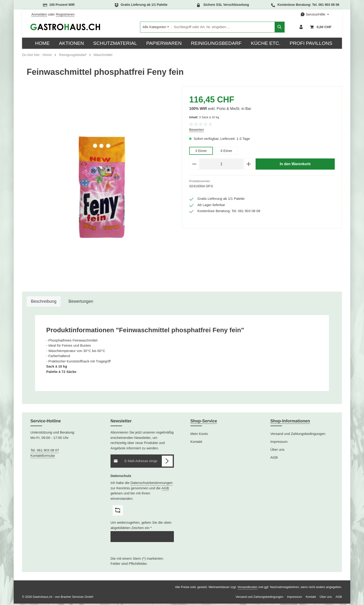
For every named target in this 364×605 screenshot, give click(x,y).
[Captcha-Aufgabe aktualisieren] (118, 512)
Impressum (279, 443)
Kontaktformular (43, 457)
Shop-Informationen (290, 422)
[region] (102, 188)
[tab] (44, 303)
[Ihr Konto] (301, 28)
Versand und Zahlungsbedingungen (298, 435)
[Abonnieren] (167, 462)
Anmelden (39, 14)
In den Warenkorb (295, 165)
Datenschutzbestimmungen (151, 484)
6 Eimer (227, 152)
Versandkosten (247, 588)
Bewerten (197, 131)
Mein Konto (199, 435)
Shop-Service (204, 422)
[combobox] (215, 28)
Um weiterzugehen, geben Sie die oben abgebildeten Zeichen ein (141, 526)
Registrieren (65, 14)
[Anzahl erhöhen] (249, 166)
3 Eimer (201, 152)
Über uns (278, 451)
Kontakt (196, 443)
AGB (165, 489)
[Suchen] (272, 28)
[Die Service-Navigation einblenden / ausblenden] (315, 15)
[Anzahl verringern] (194, 166)
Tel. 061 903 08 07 (45, 452)
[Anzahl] (221, 166)
